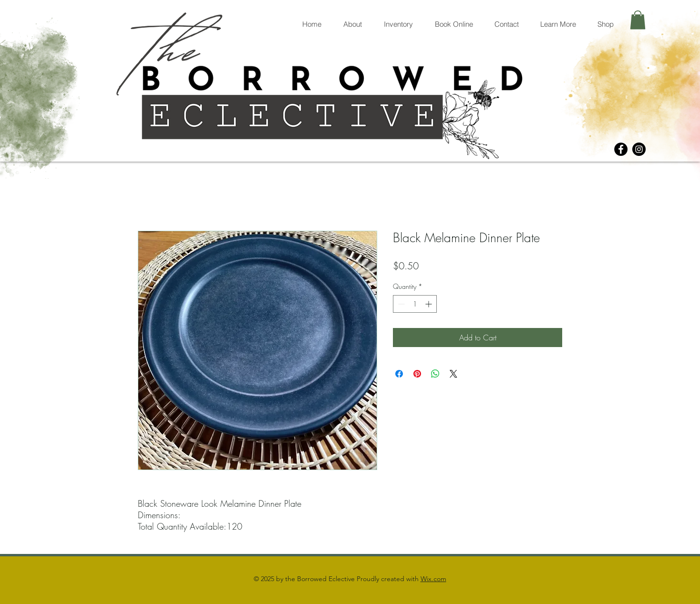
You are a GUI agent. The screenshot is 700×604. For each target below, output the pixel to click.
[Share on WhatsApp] (435, 374)
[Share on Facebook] (399, 374)
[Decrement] (400, 304)
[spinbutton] (415, 304)
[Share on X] (453, 374)
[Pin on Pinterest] (417, 374)
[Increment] (429, 304)
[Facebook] (621, 149)
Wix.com (433, 579)
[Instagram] (639, 149)
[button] (638, 20)
